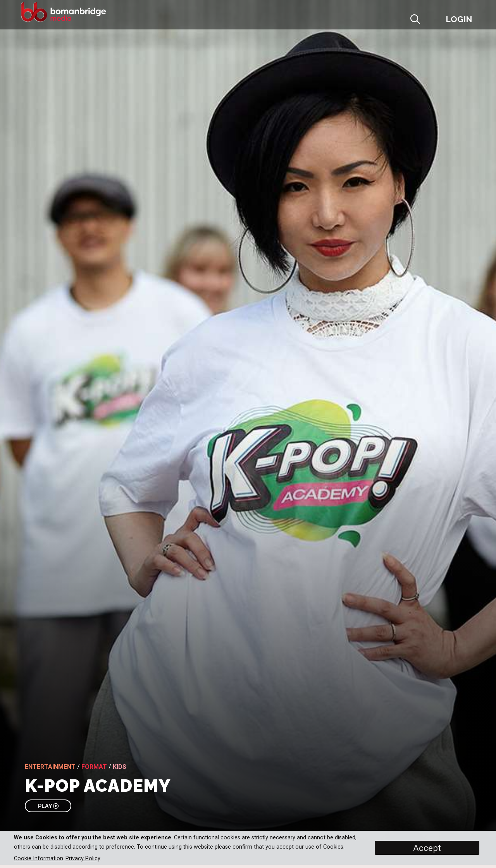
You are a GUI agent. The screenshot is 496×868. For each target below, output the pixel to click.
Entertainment (50, 767)
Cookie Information (39, 859)
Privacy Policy (83, 859)
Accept (427, 848)
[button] (433, 22)
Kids (120, 767)
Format (94, 767)
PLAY (48, 806)
